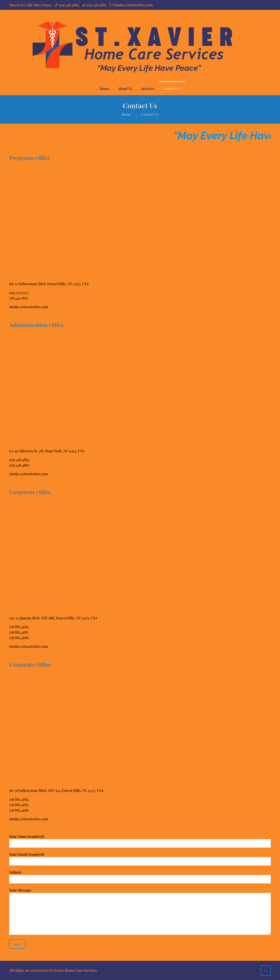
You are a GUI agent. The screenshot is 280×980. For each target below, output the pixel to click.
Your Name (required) (140, 841)
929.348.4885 (97, 5)
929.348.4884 (69, 5)
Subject (140, 877)
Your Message (140, 911)
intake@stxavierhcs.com (133, 5)
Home (126, 114)
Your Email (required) (140, 859)
